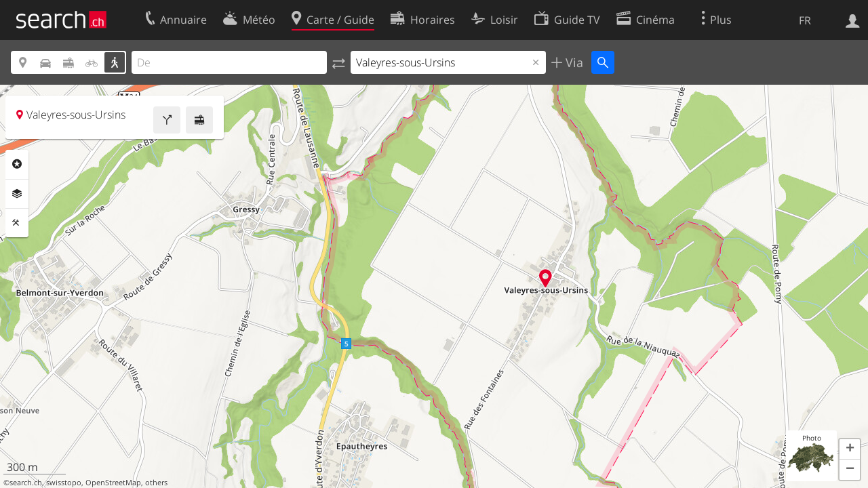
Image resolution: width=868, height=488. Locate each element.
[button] (850, 449)
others (156, 483)
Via (573, 62)
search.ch (26, 483)
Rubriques (17, 164)
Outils (17, 223)
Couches (17, 194)
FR (805, 20)
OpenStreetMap (113, 483)
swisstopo (64, 483)
